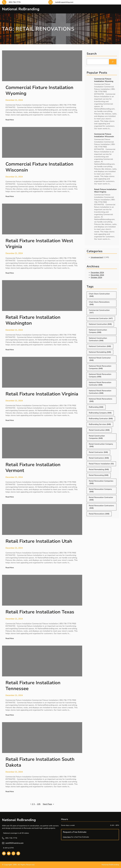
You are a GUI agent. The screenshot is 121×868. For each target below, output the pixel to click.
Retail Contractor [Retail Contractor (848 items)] (98, 452)
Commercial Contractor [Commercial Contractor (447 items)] (101, 318)
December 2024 (97, 273)
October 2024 (96, 277)
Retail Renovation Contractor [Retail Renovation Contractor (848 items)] (101, 499)
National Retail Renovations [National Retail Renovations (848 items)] (101, 400)
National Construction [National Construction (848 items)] (100, 324)
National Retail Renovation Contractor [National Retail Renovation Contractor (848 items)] (100, 384)
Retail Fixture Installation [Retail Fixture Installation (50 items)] (101, 464)
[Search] (113, 62)
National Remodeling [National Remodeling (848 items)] (100, 352)
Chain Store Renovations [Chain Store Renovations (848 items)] (99, 303)
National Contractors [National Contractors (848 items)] (100, 346)
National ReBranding (23, 9)
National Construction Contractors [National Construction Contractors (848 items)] (98, 339)
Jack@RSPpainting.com (14, 843)
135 (39, 804)
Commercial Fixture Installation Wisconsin (104, 135)
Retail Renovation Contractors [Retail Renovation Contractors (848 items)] (101, 507)
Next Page (48, 804)
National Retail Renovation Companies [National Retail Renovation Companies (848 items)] (100, 367)
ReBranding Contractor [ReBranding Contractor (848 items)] (101, 419)
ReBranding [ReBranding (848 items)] (96, 407)
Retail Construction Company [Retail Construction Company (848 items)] (101, 445)
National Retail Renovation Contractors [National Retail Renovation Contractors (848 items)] (100, 392)
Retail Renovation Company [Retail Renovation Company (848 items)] (100, 490)
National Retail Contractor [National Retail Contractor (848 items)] (100, 359)
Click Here (67, 837)
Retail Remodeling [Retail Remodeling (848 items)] (99, 470)
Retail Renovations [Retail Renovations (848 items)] (99, 514)
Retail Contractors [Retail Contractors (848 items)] (99, 458)
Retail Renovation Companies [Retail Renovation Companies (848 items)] (101, 482)
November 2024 (97, 275)
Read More (10, 120)
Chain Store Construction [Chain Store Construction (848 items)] (99, 295)
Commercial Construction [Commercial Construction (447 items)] (99, 311)
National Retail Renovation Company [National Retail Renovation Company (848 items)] (100, 376)
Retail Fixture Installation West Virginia (105, 191)
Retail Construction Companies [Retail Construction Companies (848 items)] (97, 437)
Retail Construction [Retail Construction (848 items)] (99, 430)
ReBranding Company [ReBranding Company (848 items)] (100, 413)
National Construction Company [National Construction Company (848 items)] (98, 331)
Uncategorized (97, 257)
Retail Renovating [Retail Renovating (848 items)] (99, 475)
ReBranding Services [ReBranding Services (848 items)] (100, 424)
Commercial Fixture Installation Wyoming (104, 80)
